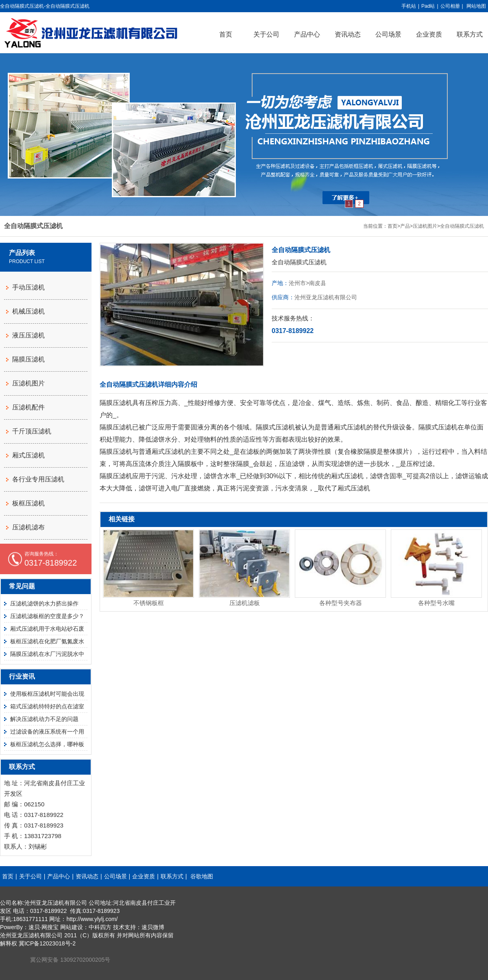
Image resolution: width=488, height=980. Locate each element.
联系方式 (172, 876)
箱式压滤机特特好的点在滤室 (47, 706)
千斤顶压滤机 (32, 431)
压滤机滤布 (28, 527)
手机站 (409, 6)
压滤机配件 (28, 407)
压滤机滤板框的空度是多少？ (47, 616)
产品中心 (307, 34)
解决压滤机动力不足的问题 (44, 719)
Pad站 (428, 6)
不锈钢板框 (149, 603)
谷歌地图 (202, 876)
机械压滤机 (28, 311)
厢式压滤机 (28, 455)
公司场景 (388, 34)
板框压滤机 (28, 503)
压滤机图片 (425, 226)
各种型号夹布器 (341, 603)
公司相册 (450, 6)
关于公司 (266, 34)
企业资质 (429, 34)
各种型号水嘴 (436, 603)
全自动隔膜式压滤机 (462, 226)
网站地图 (476, 6)
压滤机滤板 (245, 603)
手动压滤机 (28, 287)
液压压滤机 (28, 335)
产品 (405, 226)
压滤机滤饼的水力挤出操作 (44, 603)
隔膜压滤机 (28, 359)
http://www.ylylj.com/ (92, 919)
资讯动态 (348, 34)
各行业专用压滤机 (38, 479)
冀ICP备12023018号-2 (47, 943)
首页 (226, 34)
